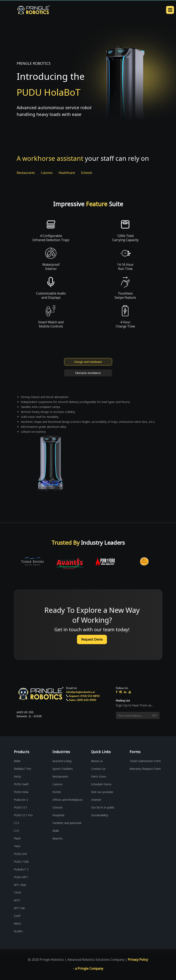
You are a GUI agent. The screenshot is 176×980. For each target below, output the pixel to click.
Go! (154, 715)
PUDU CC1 (21, 807)
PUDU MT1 (21, 877)
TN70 (17, 893)
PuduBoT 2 (21, 869)
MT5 (17, 900)
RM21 (18, 924)
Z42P (17, 916)
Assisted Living (62, 761)
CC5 (16, 831)
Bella (17, 761)
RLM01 (18, 931)
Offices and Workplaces (68, 800)
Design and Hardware (88, 362)
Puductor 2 (21, 800)
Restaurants (26, 173)
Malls (56, 831)
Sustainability (100, 815)
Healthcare (67, 173)
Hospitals (58, 815)
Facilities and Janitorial (67, 823)
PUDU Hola (21, 792)
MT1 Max (20, 885)
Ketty (17, 776)
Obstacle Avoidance (88, 373)
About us (97, 761)
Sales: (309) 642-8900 (83, 700)
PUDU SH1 (21, 854)
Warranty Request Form (145, 769)
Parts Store (99, 776)
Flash (17, 838)
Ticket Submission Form (145, 761)
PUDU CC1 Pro (23, 815)
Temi (17, 846)
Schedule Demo (101, 784)
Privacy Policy (138, 960)
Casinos (47, 173)
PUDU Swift (21, 784)
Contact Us (98, 769)
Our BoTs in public (103, 807)
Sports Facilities (63, 769)
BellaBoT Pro (23, 769)
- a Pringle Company (88, 968)
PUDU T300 (21, 862)
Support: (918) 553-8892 (84, 696)
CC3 (16, 823)
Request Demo (92, 639)
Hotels (57, 792)
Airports (58, 838)
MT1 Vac (20, 908)
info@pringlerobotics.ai (81, 692)
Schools (87, 173)
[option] (32, 561)
